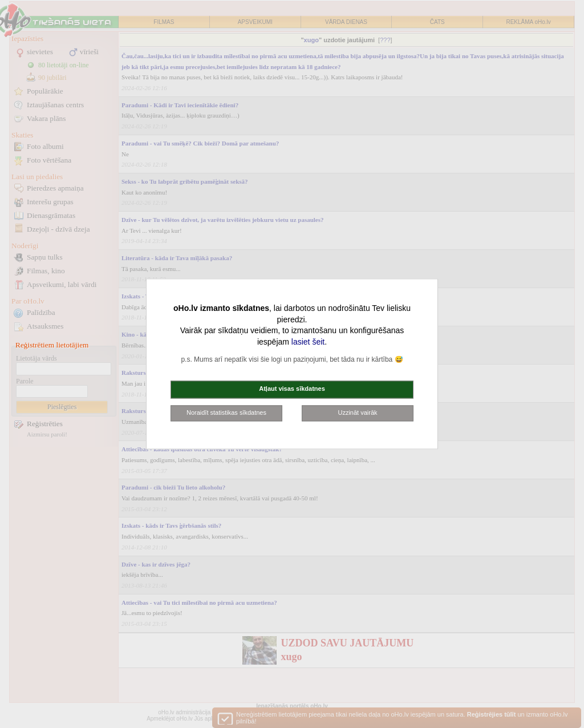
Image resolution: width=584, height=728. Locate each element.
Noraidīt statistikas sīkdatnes (226, 412)
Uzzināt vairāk (357, 412)
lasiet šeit (308, 342)
